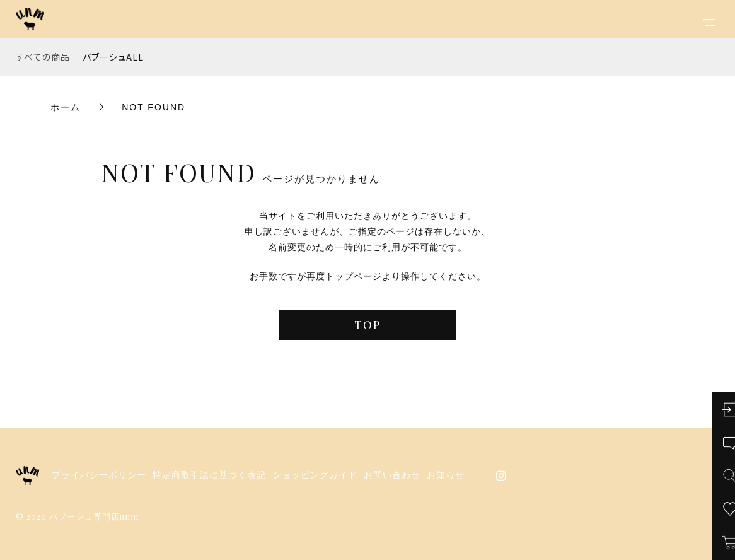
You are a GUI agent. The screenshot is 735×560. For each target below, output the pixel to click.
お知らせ (446, 475)
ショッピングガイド (315, 475)
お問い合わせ (392, 475)
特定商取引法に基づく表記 (209, 475)
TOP (368, 325)
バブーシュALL (113, 57)
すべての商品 (43, 57)
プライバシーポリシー (99, 475)
